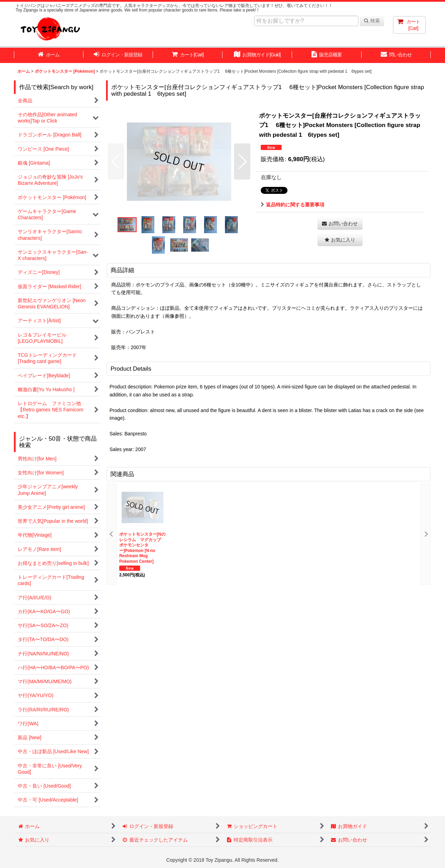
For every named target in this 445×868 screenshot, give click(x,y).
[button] (116, 161)
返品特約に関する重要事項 (293, 205)
